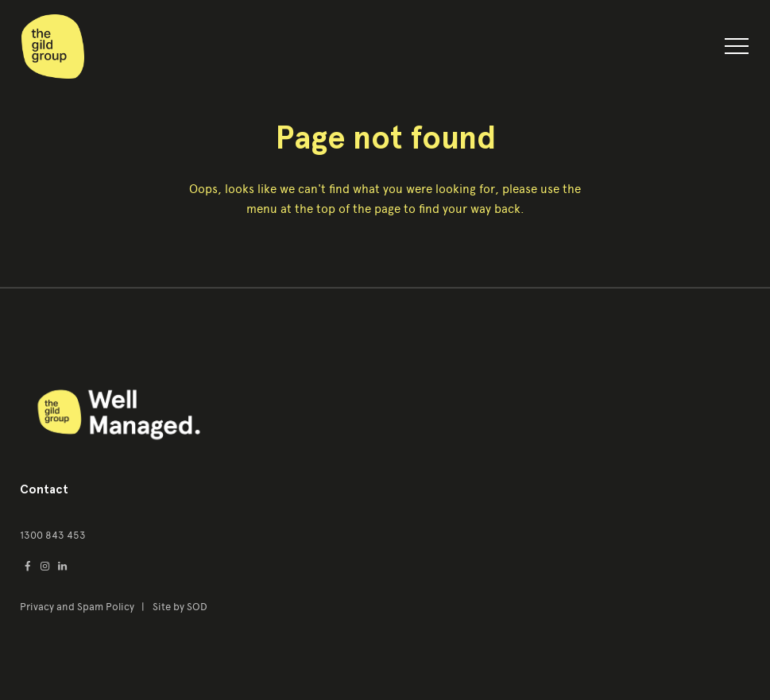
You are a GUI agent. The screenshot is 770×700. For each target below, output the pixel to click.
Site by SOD (180, 607)
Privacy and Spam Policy (78, 607)
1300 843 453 (53, 535)
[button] (737, 49)
